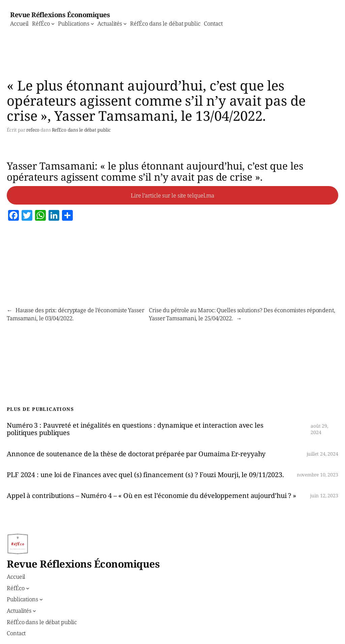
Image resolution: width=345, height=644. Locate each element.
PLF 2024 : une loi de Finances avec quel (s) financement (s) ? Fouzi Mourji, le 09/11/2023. (145, 475)
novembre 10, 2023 (318, 475)
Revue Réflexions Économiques (60, 15)
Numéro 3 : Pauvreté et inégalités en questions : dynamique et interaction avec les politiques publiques (135, 429)
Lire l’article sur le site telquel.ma (172, 195)
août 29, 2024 (319, 429)
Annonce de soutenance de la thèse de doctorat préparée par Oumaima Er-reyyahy (136, 454)
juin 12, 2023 (324, 495)
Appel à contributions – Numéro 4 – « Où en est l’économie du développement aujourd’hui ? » (151, 496)
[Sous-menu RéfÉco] (53, 23)
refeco (33, 130)
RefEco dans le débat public (81, 130)
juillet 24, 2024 (322, 454)
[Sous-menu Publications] (92, 23)
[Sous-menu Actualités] (125, 23)
